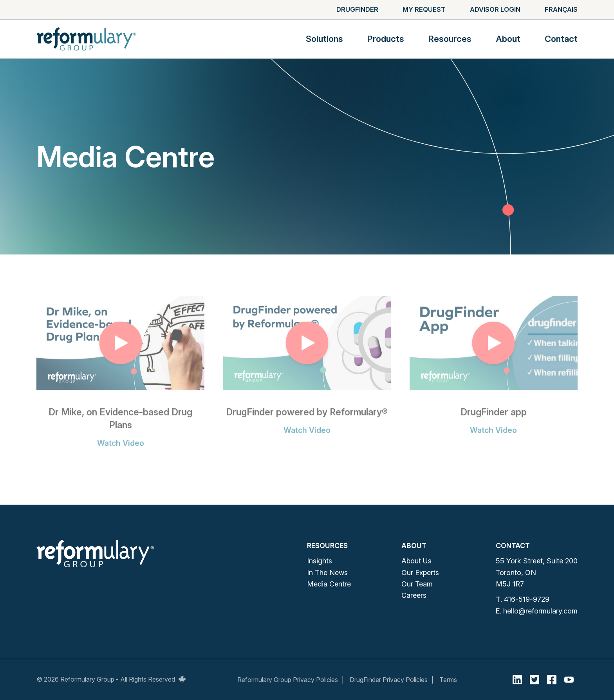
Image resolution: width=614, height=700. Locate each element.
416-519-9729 (527, 599)
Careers (414, 595)
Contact (561, 39)
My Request (424, 9)
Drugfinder (357, 9)
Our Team (417, 584)
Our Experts (420, 573)
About (508, 39)
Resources (450, 39)
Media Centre (329, 584)
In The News (327, 573)
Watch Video (121, 450)
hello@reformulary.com (540, 611)
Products (386, 39)
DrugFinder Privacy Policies (389, 680)
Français (561, 9)
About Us (416, 561)
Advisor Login (495, 9)
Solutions (324, 39)
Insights (320, 561)
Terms (448, 680)
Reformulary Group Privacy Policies (288, 680)
